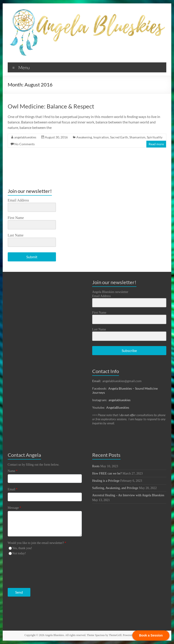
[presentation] (36, 571)
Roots (96, 466)
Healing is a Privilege (106, 481)
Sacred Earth (119, 137)
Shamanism (137, 137)
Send (19, 592)
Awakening (84, 137)
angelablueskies (25, 137)
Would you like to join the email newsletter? (37, 543)
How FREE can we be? (107, 473)
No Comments (24, 144)
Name (13, 471)
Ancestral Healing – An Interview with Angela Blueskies (128, 495)
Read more (156, 144)
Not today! (19, 553)
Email (13, 489)
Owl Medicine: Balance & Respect (51, 106)
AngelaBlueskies (118, 407)
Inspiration (101, 137)
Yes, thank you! (22, 548)
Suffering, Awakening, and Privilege (115, 488)
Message (14, 508)
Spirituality (155, 137)
